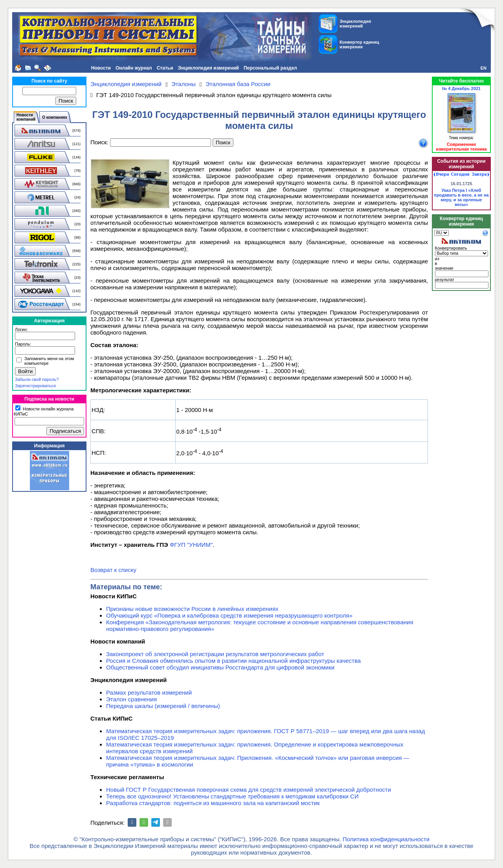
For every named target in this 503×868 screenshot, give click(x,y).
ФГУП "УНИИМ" (191, 545)
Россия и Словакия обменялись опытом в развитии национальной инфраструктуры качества (233, 661)
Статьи (165, 68)
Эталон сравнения (131, 699)
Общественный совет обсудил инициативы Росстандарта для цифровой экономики (220, 667)
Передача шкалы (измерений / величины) (163, 706)
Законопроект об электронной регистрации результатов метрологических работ (215, 654)
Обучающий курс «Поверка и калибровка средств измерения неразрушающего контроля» (229, 615)
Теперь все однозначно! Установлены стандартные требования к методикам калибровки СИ (232, 796)
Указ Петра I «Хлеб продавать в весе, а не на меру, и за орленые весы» (461, 197)
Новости (101, 68)
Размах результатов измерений (149, 692)
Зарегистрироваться (35, 386)
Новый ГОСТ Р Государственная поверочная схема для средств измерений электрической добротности (249, 790)
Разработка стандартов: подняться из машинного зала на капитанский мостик (213, 803)
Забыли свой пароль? (37, 379)
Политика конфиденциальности (386, 839)
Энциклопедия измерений (208, 68)
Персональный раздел (270, 68)
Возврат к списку (113, 570)
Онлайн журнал (134, 68)
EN (484, 68)
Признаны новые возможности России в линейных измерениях (192, 609)
